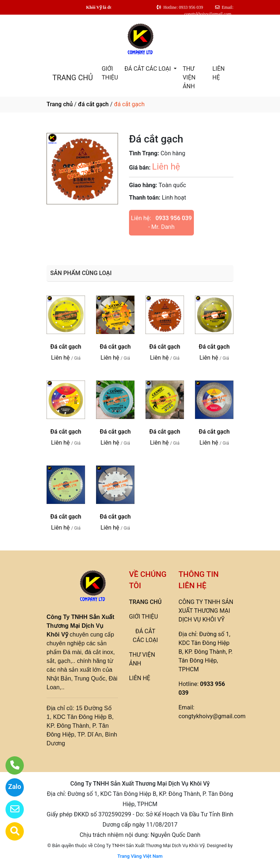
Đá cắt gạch (66, 347)
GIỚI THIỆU (110, 73)
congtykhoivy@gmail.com (212, 716)
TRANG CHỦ (73, 78)
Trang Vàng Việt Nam (140, 856)
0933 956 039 (174, 218)
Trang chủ (60, 104)
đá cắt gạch (93, 104)
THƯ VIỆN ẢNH (189, 77)
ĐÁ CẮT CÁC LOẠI (148, 69)
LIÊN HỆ (219, 73)
